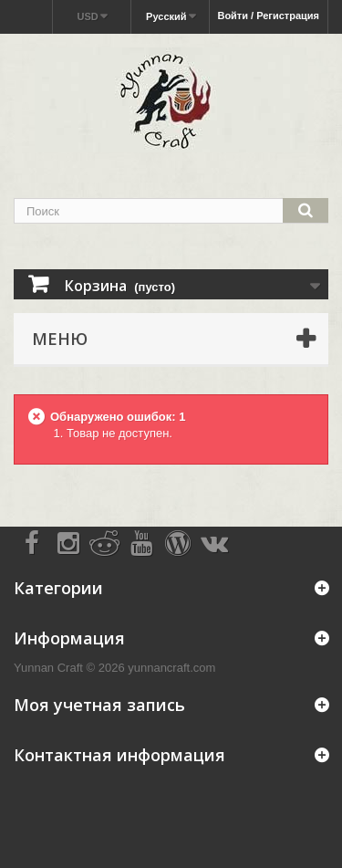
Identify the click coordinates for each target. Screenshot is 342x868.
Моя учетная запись (99, 705)
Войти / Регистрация (268, 16)
